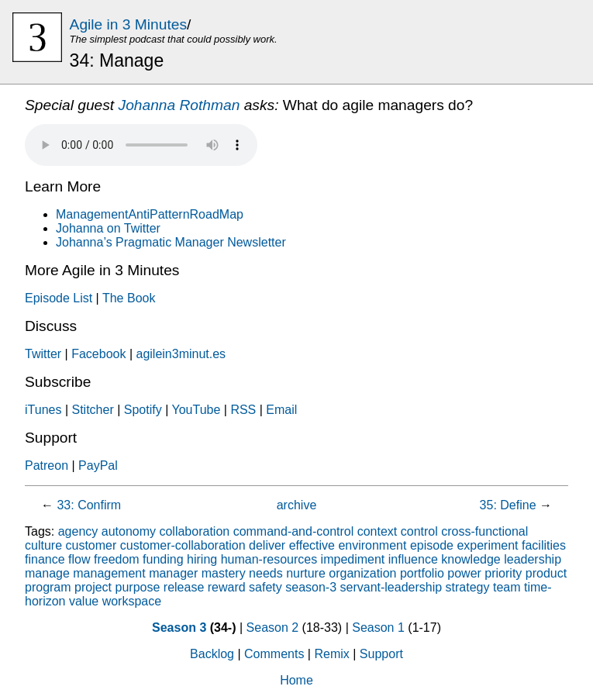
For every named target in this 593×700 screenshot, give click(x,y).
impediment (353, 559)
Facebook (98, 354)
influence (413, 559)
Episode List (59, 298)
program (48, 587)
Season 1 (378, 628)
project (93, 587)
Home (296, 680)
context (378, 531)
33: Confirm (89, 505)
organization (362, 573)
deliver (267, 545)
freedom (117, 559)
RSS (243, 410)
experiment (487, 545)
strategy (468, 587)
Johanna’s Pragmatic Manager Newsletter (171, 242)
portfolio (422, 573)
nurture (306, 573)
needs (266, 573)
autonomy (129, 531)
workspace (132, 601)
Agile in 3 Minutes (128, 24)
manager (173, 573)
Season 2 (273, 628)
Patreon (47, 466)
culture (43, 545)
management (109, 573)
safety (265, 587)
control (419, 531)
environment (372, 545)
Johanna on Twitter (108, 228)
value (84, 601)
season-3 (311, 587)
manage (47, 573)
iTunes (43, 410)
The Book (129, 298)
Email (281, 410)
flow (79, 559)
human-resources (269, 559)
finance (45, 559)
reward (227, 587)
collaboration (194, 531)
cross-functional (484, 531)
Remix (331, 654)
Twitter (43, 354)
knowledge (471, 559)
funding (163, 559)
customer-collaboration (183, 545)
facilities (544, 545)
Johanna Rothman (179, 105)
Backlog (212, 654)
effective (312, 545)
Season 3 (179, 628)
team (507, 587)
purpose (138, 587)
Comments (274, 654)
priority (503, 573)
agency (78, 531)
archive (297, 505)
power (464, 573)
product (546, 573)
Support (381, 654)
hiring (202, 559)
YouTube (196, 410)
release (184, 587)
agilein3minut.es (181, 354)
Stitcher (92, 410)
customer (91, 545)
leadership (533, 559)
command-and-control (294, 531)
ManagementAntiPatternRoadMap (150, 214)
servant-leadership (391, 587)
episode (432, 545)
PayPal (98, 466)
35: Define (508, 505)
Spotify (143, 410)
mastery (224, 573)
